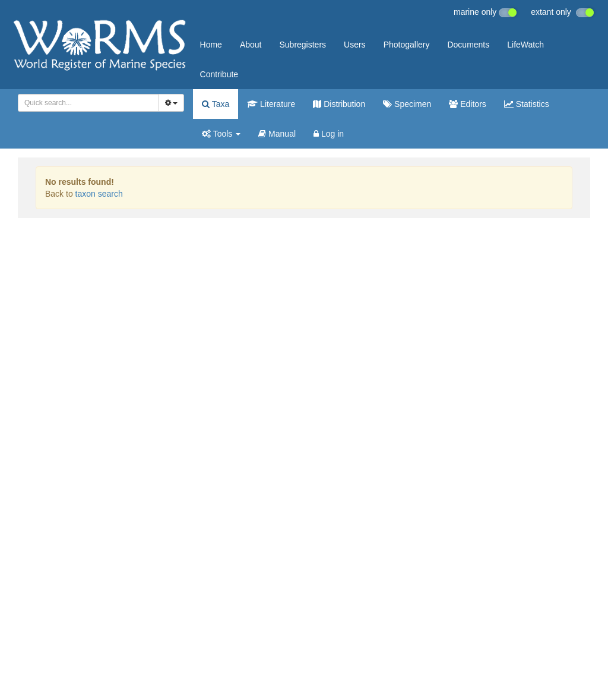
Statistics (527, 104)
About (251, 45)
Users (355, 45)
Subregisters (303, 45)
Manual (277, 134)
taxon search (99, 194)
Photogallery (407, 45)
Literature (271, 104)
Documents (468, 45)
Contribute (219, 74)
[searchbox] (86, 103)
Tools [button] (221, 134)
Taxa (216, 104)
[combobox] (88, 103)
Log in (329, 134)
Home (211, 45)
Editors (467, 104)
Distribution (339, 104)
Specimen (407, 104)
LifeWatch (525, 45)
